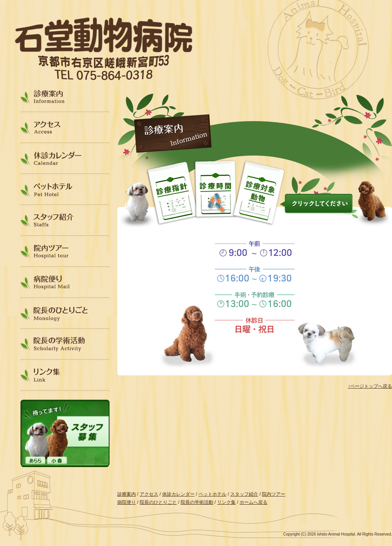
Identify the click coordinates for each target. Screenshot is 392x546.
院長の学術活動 (65, 345)
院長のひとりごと (65, 314)
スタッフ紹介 (65, 221)
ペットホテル (65, 190)
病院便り (65, 283)
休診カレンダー (65, 159)
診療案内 (65, 97)
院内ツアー (65, 252)
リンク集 (65, 376)
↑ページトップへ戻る (370, 386)
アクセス (65, 128)
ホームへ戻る (253, 502)
